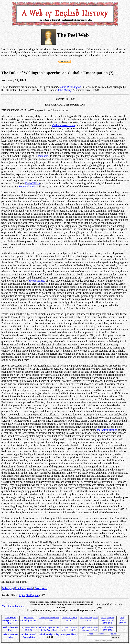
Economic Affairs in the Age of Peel (69, 629)
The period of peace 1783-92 (89, 619)
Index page (8, 588)
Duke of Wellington (71, 87)
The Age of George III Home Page (10, 620)
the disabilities (37, 281)
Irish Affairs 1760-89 (122, 620)
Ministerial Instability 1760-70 (29, 619)
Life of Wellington (29, 595)
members (43, 156)
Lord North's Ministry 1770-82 (49, 619)
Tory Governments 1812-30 (29, 629)
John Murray (65, 90)
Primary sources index (10, 636)
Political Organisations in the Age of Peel (49, 629)
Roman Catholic (27, 186)
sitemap (101, 634)
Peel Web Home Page (10, 629)
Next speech (40, 588)
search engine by (104, 641)
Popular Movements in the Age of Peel (89, 629)
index (91, 634)
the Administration (107, 430)
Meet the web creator (13, 606)
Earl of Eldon (32, 183)
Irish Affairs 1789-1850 (108, 629)
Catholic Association (64, 125)
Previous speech (24, 588)
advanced (115, 634)
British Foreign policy (49, 634)
